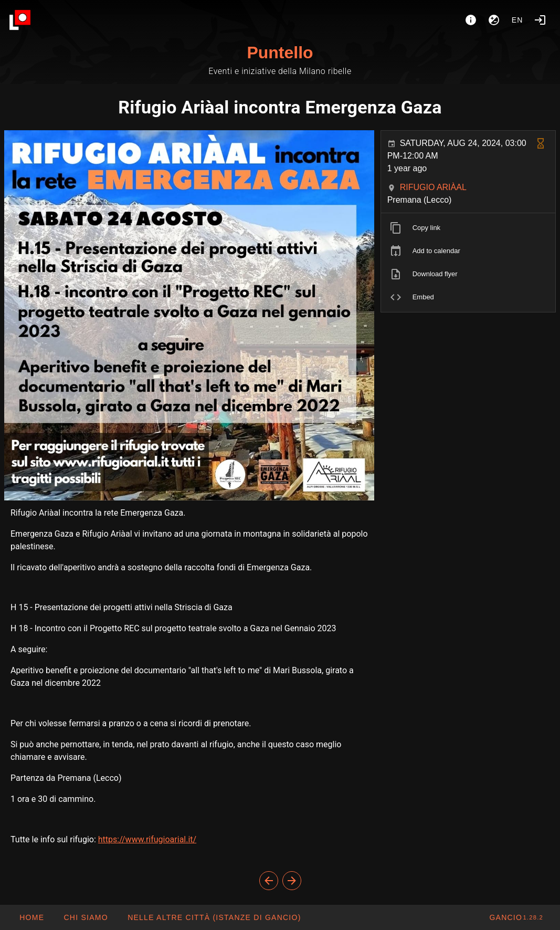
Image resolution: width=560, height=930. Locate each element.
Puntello (280, 53)
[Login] (540, 20)
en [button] (517, 20)
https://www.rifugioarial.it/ (147, 839)
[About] (471, 20)
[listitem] (468, 228)
